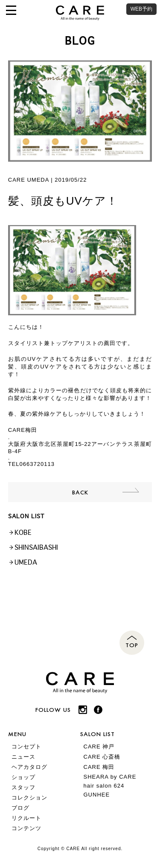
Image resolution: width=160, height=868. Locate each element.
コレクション (29, 798)
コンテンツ (26, 828)
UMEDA (26, 562)
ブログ (20, 808)
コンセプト (26, 747)
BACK (80, 492)
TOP (132, 645)
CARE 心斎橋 (102, 757)
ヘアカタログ (29, 767)
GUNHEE (97, 795)
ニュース (23, 757)
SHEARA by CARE (110, 777)
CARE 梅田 (99, 767)
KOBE (23, 533)
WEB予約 (141, 9)
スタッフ (23, 787)
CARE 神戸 (99, 747)
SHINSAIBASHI (36, 547)
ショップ (23, 777)
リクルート (26, 818)
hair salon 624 (104, 786)
